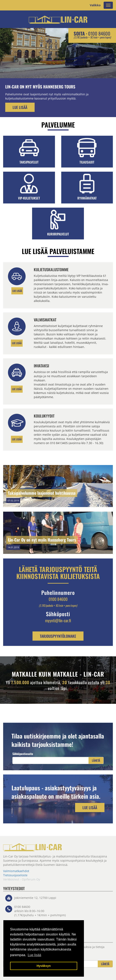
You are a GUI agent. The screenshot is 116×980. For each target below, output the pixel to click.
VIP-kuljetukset (29, 198)
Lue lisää (20, 107)
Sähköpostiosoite (23, 754)
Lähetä (96, 760)
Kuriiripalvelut (58, 234)
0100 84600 (99, 33)
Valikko (95, 5)
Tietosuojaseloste (15, 875)
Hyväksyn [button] (44, 966)
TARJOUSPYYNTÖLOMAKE (58, 636)
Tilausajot (87, 162)
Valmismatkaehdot (16, 871)
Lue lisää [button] (34, 955)
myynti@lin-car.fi (58, 620)
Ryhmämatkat (87, 198)
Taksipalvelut (29, 162)
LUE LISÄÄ (17, 291)
